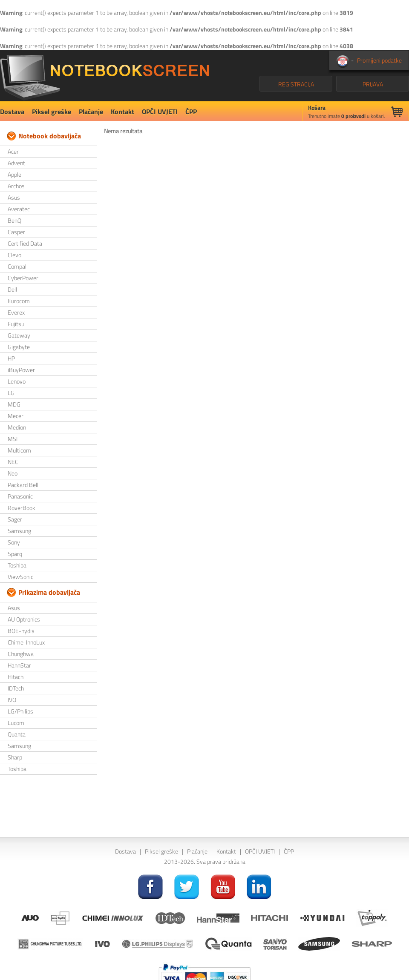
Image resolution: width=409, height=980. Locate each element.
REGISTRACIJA (296, 84)
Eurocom (19, 301)
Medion (17, 427)
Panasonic (20, 496)
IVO (12, 700)
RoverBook (22, 508)
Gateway (19, 335)
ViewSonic (20, 577)
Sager (15, 519)
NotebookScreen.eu (105, 76)
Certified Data (25, 243)
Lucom (16, 723)
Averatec (19, 209)
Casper (16, 232)
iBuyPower (21, 370)
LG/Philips (20, 711)
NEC (13, 462)
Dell (12, 289)
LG (11, 393)
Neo (13, 473)
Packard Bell (23, 485)
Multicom (19, 450)
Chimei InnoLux (26, 642)
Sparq (15, 554)
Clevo (14, 255)
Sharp (15, 757)
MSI (13, 439)
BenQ (14, 220)
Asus (14, 197)
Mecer (16, 416)
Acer (13, 151)
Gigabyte (19, 347)
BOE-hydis (21, 631)
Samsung (19, 531)
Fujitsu (16, 324)
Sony (14, 542)
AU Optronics (24, 619)
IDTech (16, 688)
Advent (16, 163)
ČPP (191, 112)
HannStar (19, 665)
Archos (16, 186)
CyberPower (23, 278)
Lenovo (17, 381)
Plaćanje (91, 112)
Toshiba (17, 565)
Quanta (17, 734)
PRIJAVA (373, 84)
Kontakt (122, 112)
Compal (17, 266)
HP (11, 358)
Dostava (12, 112)
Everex (16, 312)
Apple (14, 174)
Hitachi (16, 677)
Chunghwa (21, 654)
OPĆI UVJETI (160, 112)
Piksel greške (52, 112)
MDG (14, 404)
